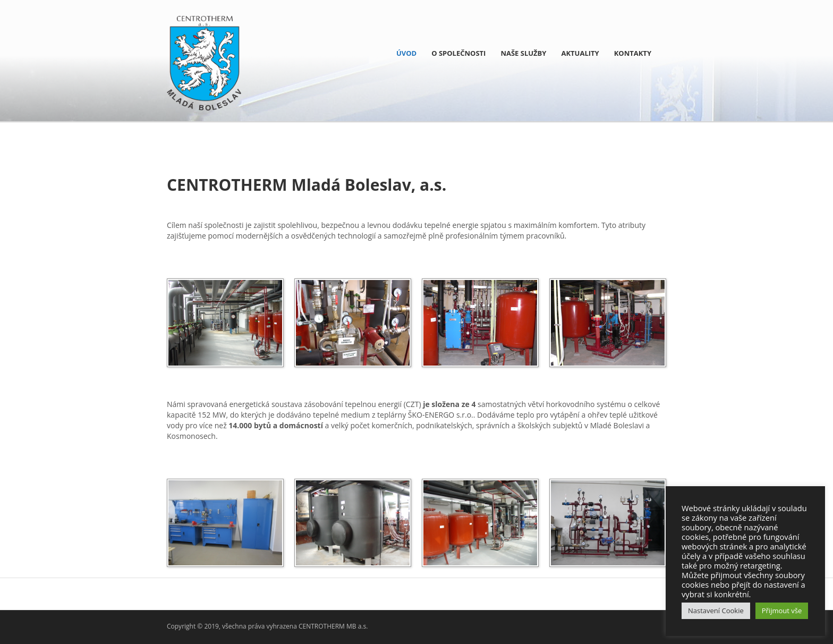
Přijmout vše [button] (782, 611)
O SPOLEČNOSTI (458, 53)
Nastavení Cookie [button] (716, 611)
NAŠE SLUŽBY (523, 53)
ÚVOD (406, 53)
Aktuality (580, 53)
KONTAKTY (633, 53)
